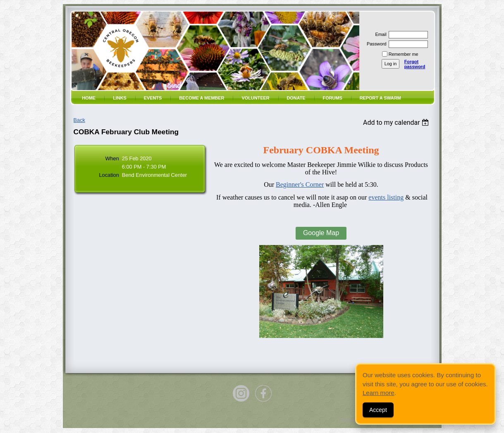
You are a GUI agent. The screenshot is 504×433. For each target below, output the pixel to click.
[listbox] (397, 123)
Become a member (202, 98)
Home (89, 98)
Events (153, 98)
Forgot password (415, 64)
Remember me (404, 54)
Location (109, 175)
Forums (333, 98)
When (112, 158)
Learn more (379, 393)
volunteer (255, 98)
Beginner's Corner (300, 184)
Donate (296, 98)
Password (375, 44)
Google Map (321, 233)
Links (120, 98)
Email (379, 34)
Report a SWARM (380, 98)
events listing (386, 197)
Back (79, 120)
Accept (378, 410)
